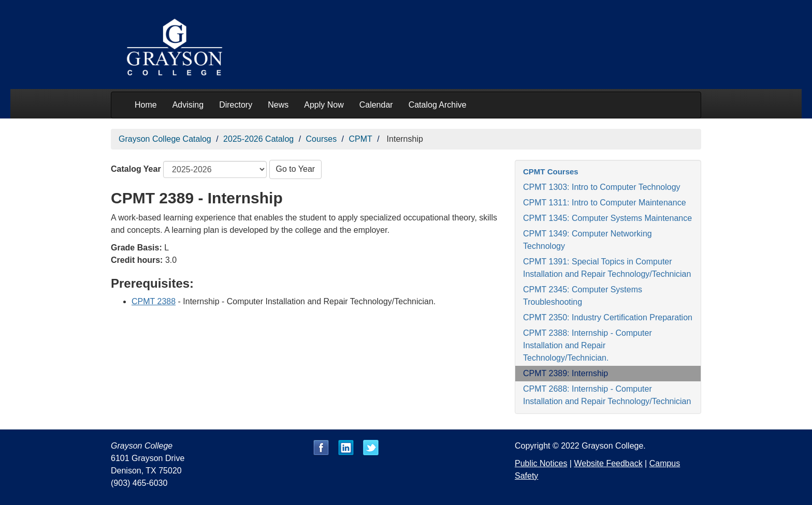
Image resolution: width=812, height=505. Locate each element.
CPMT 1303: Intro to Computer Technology (602, 187)
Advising (188, 105)
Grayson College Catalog (165, 139)
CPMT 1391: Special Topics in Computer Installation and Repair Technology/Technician (607, 268)
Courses (322, 139)
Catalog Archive (438, 105)
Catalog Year (136, 169)
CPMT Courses (551, 172)
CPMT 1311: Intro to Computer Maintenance (605, 203)
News (278, 105)
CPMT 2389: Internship (565, 373)
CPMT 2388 (154, 301)
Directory (236, 105)
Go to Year (296, 169)
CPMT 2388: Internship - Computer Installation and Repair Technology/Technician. (588, 345)
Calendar (376, 105)
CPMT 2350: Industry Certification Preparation (608, 317)
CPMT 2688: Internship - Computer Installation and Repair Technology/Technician (607, 395)
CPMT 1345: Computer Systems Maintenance (607, 218)
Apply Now (324, 105)
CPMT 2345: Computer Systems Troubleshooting (583, 296)
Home (146, 105)
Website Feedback (608, 463)
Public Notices (541, 463)
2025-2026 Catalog (258, 139)
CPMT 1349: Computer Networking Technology (588, 240)
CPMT (360, 139)
